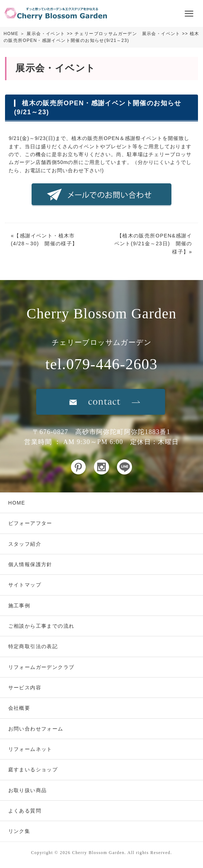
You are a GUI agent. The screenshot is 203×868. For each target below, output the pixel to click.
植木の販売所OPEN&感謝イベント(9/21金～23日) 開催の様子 (153, 244)
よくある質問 (25, 811)
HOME (11, 34)
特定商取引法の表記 (33, 646)
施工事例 (19, 606)
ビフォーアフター (30, 523)
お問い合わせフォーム (36, 729)
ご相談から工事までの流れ (41, 626)
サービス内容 (25, 688)
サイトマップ (25, 585)
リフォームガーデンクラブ (41, 667)
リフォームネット (30, 749)
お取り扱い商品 (28, 790)
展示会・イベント (46, 34)
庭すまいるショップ (33, 770)
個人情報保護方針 (30, 564)
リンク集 (19, 831)
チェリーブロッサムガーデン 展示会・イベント (128, 34)
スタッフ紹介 (25, 544)
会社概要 (19, 708)
